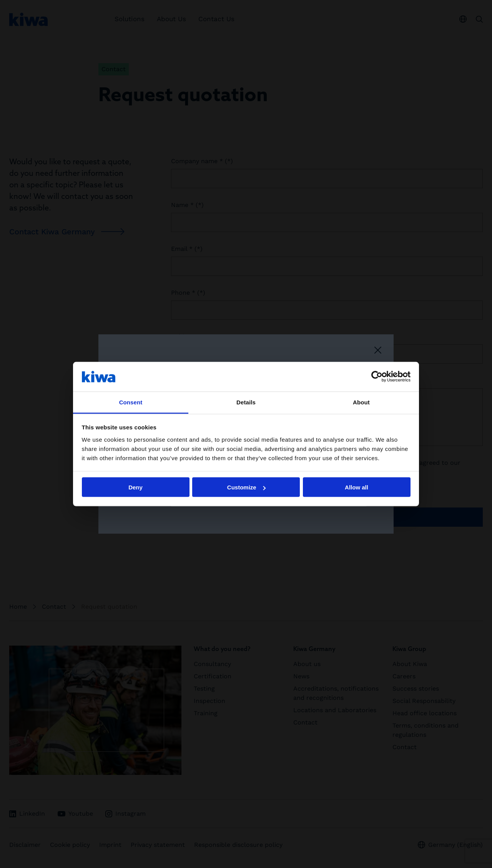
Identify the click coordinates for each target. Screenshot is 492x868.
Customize (246, 487)
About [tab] (361, 402)
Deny (135, 487)
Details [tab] (246, 402)
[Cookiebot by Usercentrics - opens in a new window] (377, 377)
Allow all (357, 487)
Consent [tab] (131, 402)
